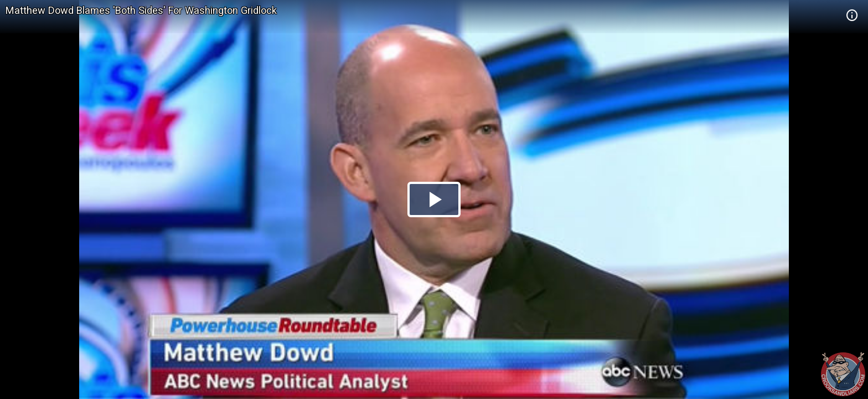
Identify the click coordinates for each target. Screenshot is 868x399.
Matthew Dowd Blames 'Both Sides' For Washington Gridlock (141, 10)
